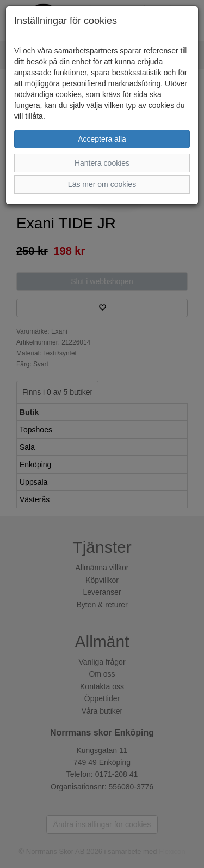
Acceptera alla (102, 139)
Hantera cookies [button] (102, 163)
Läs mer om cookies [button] (102, 184)
